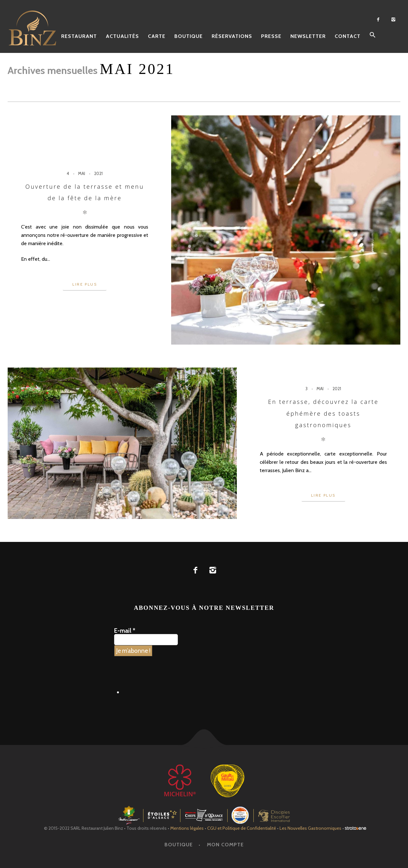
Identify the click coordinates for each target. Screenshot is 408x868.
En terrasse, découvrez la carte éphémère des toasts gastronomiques (323, 413)
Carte (157, 36)
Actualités (122, 36)
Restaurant (79, 36)
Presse (271, 36)
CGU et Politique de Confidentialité (242, 828)
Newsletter (308, 36)
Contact (348, 36)
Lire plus (85, 284)
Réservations (232, 36)
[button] (373, 35)
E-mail (125, 631)
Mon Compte (225, 845)
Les (310, 828)
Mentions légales (187, 828)
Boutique (189, 36)
